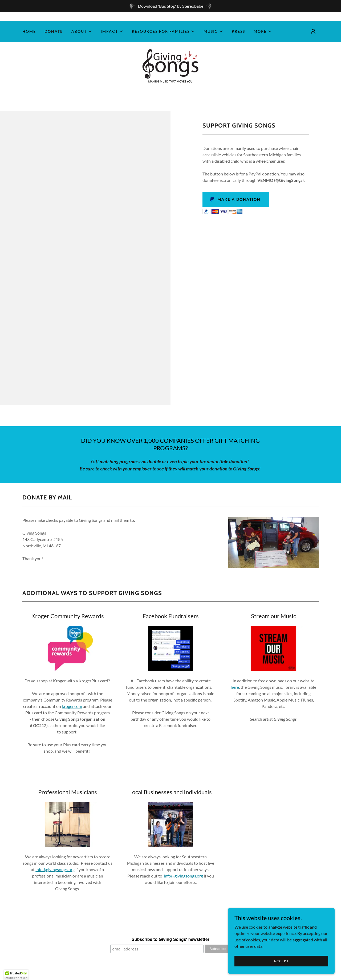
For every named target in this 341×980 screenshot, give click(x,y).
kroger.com (72, 706)
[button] (82, 31)
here (235, 687)
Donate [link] (54, 31)
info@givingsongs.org (55, 869)
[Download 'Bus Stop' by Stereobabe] (170, 6)
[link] (170, 65)
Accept (281, 961)
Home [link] (29, 31)
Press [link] (238, 31)
